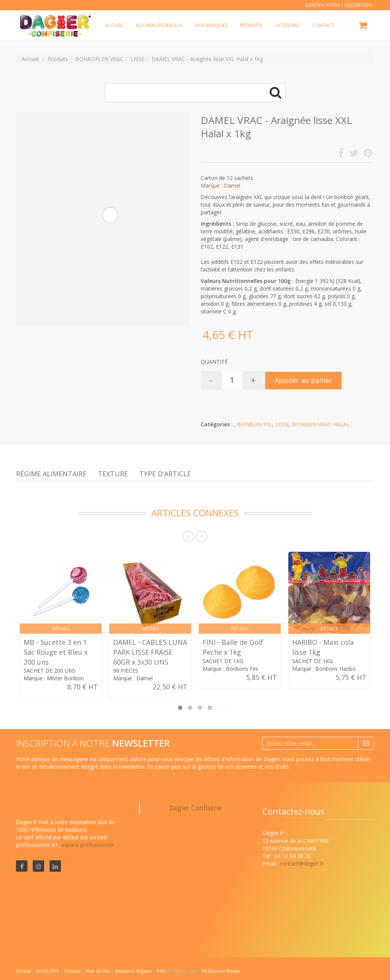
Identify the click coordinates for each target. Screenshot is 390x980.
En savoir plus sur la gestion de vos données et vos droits (218, 767)
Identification (322, 5)
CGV (162, 971)
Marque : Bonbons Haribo (324, 669)
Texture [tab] (113, 474)
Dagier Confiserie (195, 808)
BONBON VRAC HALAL (321, 424)
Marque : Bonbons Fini (230, 669)
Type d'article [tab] (165, 474)
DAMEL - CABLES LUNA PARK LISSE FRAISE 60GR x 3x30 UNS (150, 652)
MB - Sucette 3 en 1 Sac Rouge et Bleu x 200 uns (56, 652)
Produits (251, 25)
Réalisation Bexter (221, 971)
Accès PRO (48, 971)
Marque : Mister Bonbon (54, 678)
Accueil (24, 971)
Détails (61, 629)
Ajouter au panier (303, 380)
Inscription (358, 5)
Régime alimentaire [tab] (51, 474)
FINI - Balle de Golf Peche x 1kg (233, 647)
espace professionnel (88, 845)
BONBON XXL (255, 424)
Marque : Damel (221, 186)
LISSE (282, 424)
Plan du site (99, 971)
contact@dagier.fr (302, 864)
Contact (73, 971)
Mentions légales (134, 971)
